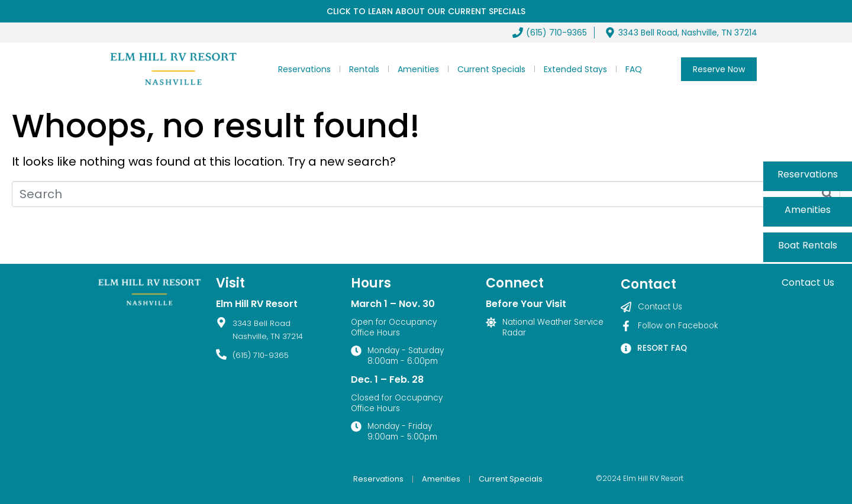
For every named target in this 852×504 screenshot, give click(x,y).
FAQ (634, 69)
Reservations (304, 69)
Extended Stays (575, 69)
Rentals (364, 69)
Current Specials (491, 69)
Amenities (418, 69)
